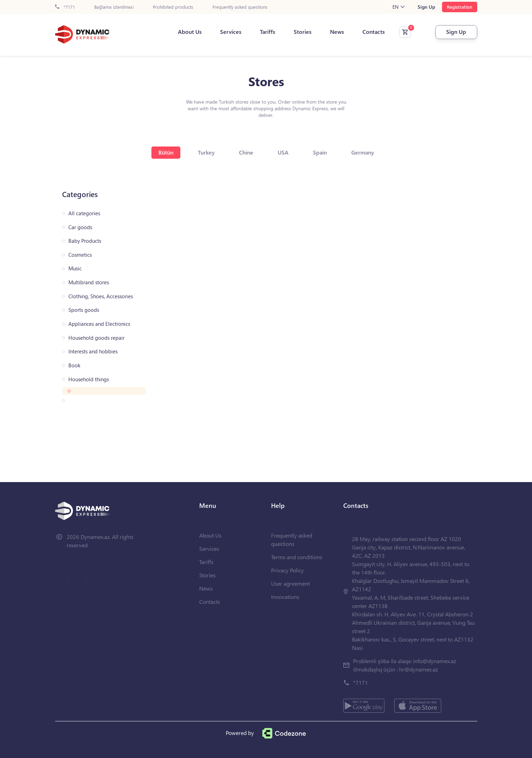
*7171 (65, 7)
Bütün (166, 152)
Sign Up (426, 7)
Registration (460, 7)
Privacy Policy (287, 570)
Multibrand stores (89, 282)
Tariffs (268, 32)
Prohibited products (173, 7)
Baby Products (85, 241)
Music (75, 268)
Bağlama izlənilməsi (114, 7)
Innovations (285, 597)
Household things (89, 379)
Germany (363, 152)
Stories (303, 32)
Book (74, 365)
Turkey (206, 152)
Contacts (374, 32)
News (337, 32)
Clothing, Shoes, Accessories (101, 296)
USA (283, 152)
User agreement (290, 583)
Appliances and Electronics (99, 324)
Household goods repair (96, 338)
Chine (246, 152)
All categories (84, 213)
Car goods (80, 227)
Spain (320, 152)
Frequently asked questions (240, 7)
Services (231, 32)
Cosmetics (80, 255)
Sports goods (84, 310)
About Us (190, 32)
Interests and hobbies (93, 351)
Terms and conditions (297, 557)
